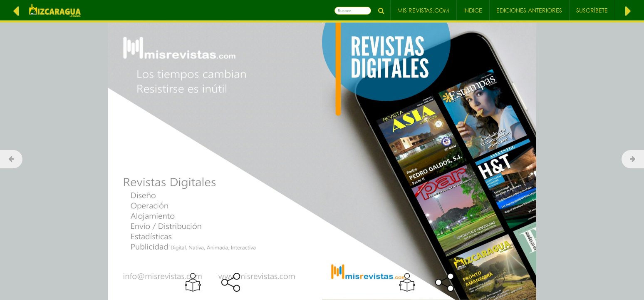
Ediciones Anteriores (529, 10)
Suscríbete (592, 10)
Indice (473, 10)
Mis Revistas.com (423, 10)
